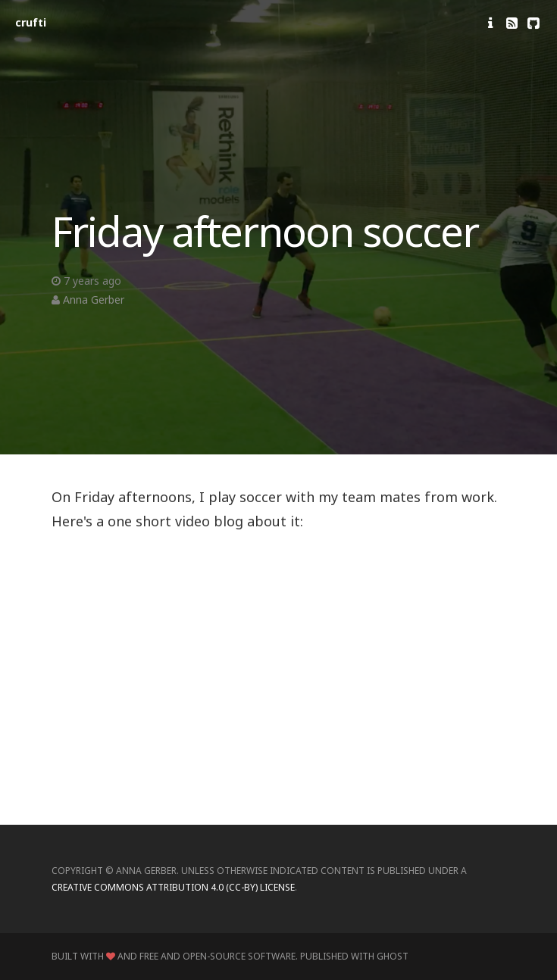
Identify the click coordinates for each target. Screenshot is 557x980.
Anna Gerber (94, 300)
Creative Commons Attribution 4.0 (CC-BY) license (173, 887)
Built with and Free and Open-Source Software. (175, 956)
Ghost (393, 956)
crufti (31, 22)
